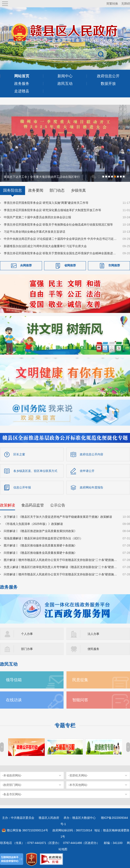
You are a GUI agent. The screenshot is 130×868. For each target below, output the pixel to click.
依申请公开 (87, 470)
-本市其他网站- (78, 784)
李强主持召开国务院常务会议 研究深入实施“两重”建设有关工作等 (46, 203)
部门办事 (27, 648)
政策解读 (8, 505)
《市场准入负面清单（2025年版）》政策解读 (33, 523)
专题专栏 (65, 725)
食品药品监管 (33, 505)
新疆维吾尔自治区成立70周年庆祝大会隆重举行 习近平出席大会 (45, 246)
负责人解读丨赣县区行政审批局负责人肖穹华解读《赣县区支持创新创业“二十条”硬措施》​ (61, 567)
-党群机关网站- (78, 775)
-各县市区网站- (12, 794)
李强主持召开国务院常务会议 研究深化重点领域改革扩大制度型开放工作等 (52, 210)
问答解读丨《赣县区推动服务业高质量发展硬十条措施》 (40, 552)
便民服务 (93, 648)
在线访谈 (14, 699)
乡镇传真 (78, 190)
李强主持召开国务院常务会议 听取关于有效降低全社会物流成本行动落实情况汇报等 (58, 224)
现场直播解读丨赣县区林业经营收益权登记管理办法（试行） (43, 538)
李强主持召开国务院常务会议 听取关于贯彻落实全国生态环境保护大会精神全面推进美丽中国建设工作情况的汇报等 (61, 253)
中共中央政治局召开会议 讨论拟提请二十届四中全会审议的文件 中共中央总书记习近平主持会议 (61, 239)
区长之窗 (19, 454)
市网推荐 (114, 265)
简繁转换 (112, 4)
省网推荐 (70, 265)
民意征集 (80, 679)
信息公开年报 (22, 487)
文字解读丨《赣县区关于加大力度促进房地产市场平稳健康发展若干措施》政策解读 (58, 516)
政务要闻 (36, 190)
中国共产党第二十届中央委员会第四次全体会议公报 (37, 217)
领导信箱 (14, 679)
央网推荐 (26, 265)
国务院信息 (13, 190)
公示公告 (58, 505)
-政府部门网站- (12, 784)
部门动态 (57, 190)
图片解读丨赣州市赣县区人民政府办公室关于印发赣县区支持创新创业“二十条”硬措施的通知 (61, 559)
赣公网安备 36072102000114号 (27, 830)
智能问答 (80, 699)
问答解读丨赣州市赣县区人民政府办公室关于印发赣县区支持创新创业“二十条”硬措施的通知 (61, 574)
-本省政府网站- (12, 775)
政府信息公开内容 (92, 454)
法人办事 (93, 633)
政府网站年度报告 (92, 487)
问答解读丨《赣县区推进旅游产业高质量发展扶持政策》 (40, 531)
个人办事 (27, 633)
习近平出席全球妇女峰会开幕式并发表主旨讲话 (34, 231)
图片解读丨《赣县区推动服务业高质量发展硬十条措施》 (40, 545)
